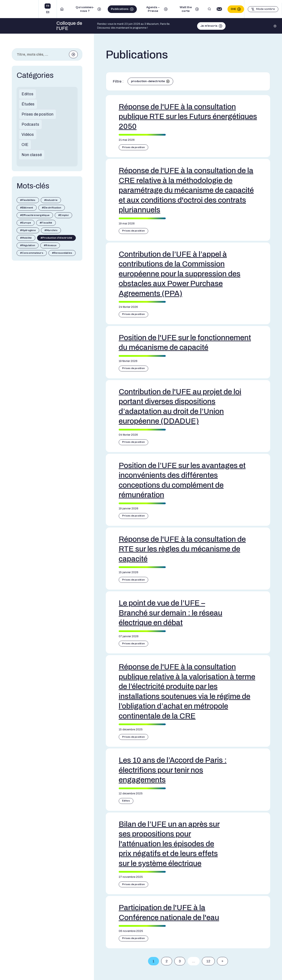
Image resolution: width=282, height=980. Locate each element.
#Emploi (63, 215)
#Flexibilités (28, 200)
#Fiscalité (46, 223)
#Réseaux (50, 245)
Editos (27, 94)
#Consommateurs (32, 253)
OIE (233, 9)
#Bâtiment (27, 208)
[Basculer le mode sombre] (263, 9)
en (48, 12)
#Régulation (28, 245)
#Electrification (52, 208)
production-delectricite (148, 81)
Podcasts (30, 124)
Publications (120, 9)
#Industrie (51, 200)
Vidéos (28, 135)
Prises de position (37, 114)
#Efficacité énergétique (35, 215)
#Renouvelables (62, 253)
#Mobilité (26, 238)
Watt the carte (186, 9)
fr (48, 6)
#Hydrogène (28, 230)
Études (28, 104)
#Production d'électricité (56, 238)
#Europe (26, 223)
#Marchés (51, 230)
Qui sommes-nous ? (85, 9)
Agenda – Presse (153, 9)
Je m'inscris (209, 26)
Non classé (32, 155)
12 (208, 961)
